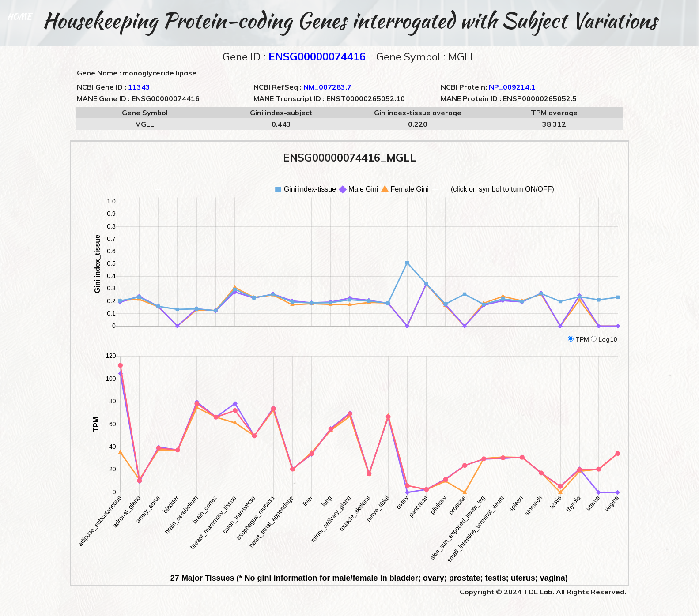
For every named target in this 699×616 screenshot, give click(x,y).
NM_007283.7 (327, 87)
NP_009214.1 (512, 87)
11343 (139, 87)
